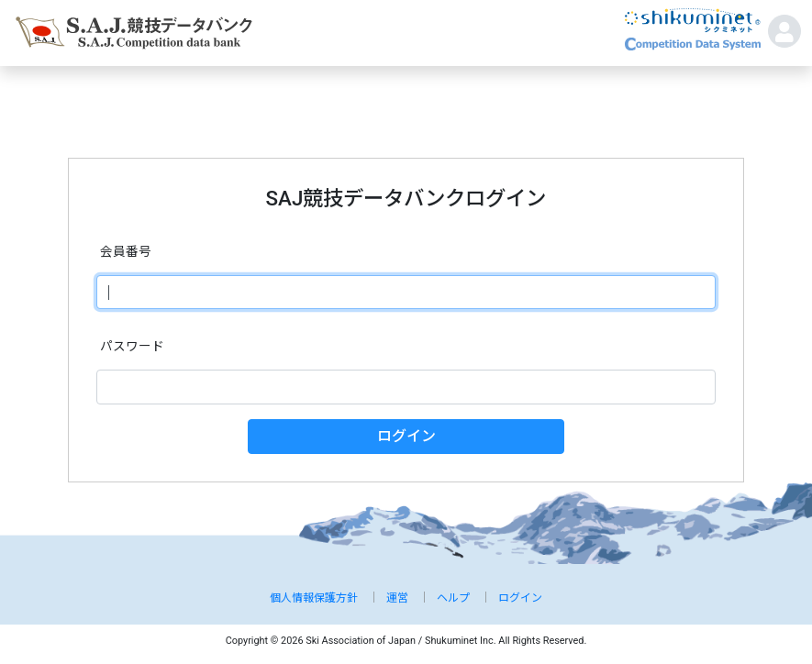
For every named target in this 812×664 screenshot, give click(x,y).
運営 (397, 598)
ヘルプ (453, 598)
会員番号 (126, 251)
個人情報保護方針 (314, 598)
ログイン (406, 436)
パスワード (132, 346)
